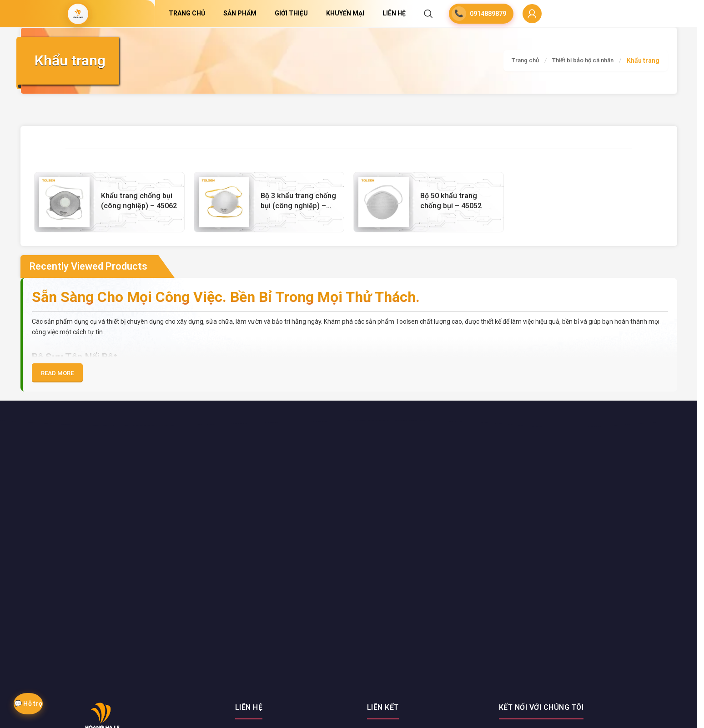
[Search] (428, 14)
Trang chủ (518, 60)
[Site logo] (78, 14)
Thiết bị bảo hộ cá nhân (580, 60)
